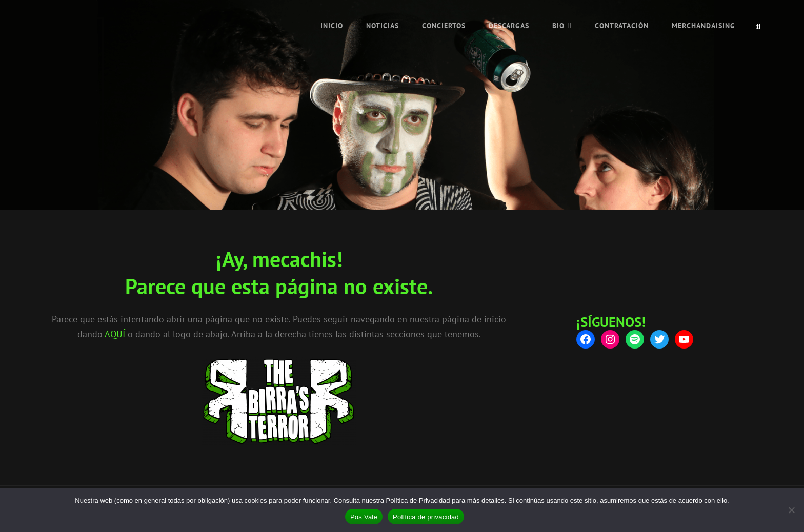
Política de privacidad (426, 517)
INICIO (332, 26)
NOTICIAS (383, 26)
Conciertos (444, 26)
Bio (558, 26)
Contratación (622, 26)
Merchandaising (703, 26)
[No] (791, 510)
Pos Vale (364, 517)
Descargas (509, 26)
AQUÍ (115, 334)
